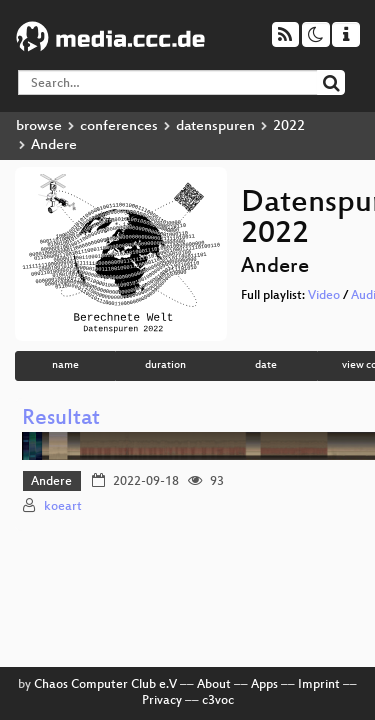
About (214, 685)
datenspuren (215, 126)
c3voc (218, 701)
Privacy (162, 701)
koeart (63, 507)
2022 (289, 126)
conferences (119, 126)
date (266, 365)
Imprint (319, 685)
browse (39, 126)
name (65, 365)
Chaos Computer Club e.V (105, 685)
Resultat (61, 419)
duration (165, 365)
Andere (51, 482)
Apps (264, 685)
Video (324, 296)
